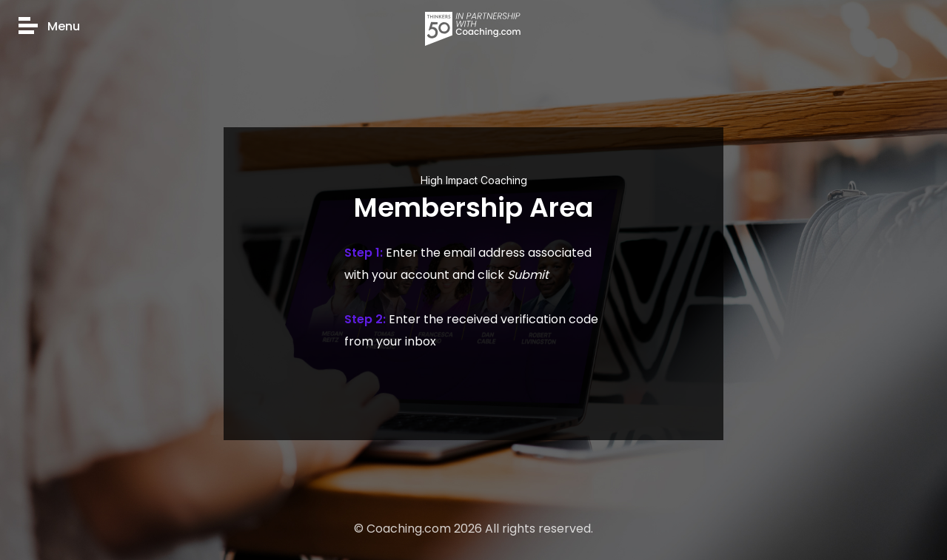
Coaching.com (409, 529)
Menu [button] (49, 27)
